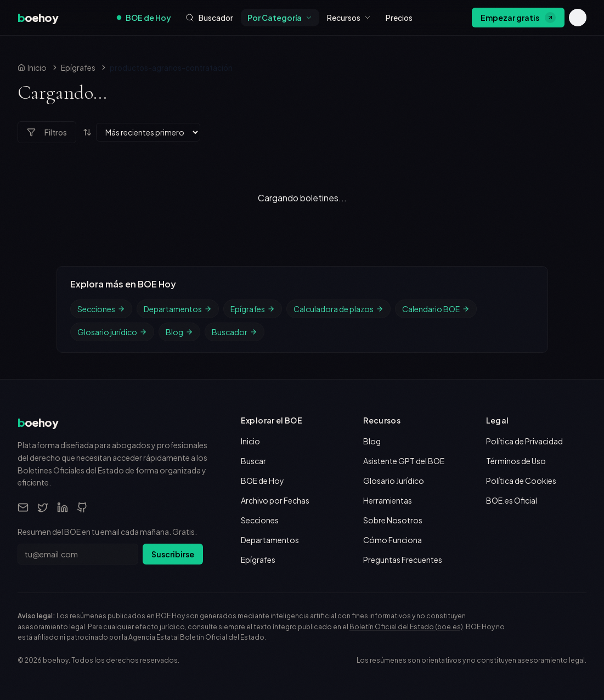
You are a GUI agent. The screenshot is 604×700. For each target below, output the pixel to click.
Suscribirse (173, 554)
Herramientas (388, 500)
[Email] (23, 507)
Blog (179, 332)
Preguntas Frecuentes (403, 560)
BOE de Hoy (144, 18)
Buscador (235, 332)
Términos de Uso (516, 461)
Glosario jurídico (112, 332)
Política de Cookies (521, 481)
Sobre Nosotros (393, 520)
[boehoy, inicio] (38, 18)
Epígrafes (78, 67)
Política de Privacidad (524, 441)
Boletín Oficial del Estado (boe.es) (406, 627)
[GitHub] (82, 507)
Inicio (250, 441)
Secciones (101, 309)
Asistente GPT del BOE (404, 461)
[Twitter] (43, 507)
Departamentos (178, 309)
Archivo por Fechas (275, 500)
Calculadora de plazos (338, 309)
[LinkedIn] (63, 507)
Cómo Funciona (393, 540)
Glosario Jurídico (394, 481)
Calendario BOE (436, 309)
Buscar (253, 461)
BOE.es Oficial (512, 500)
